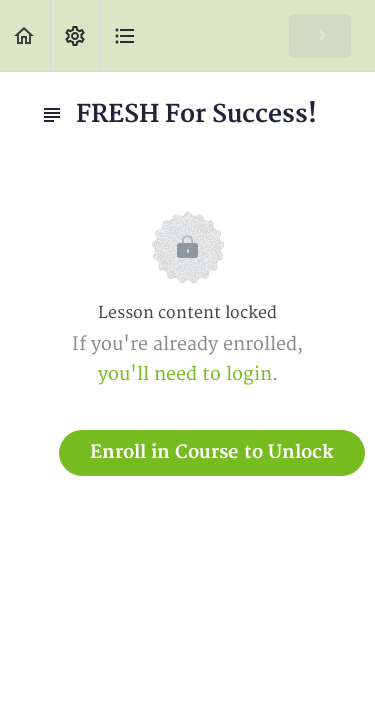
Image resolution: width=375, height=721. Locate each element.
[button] (25, 35)
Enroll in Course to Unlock (212, 452)
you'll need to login (185, 374)
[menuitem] (75, 35)
